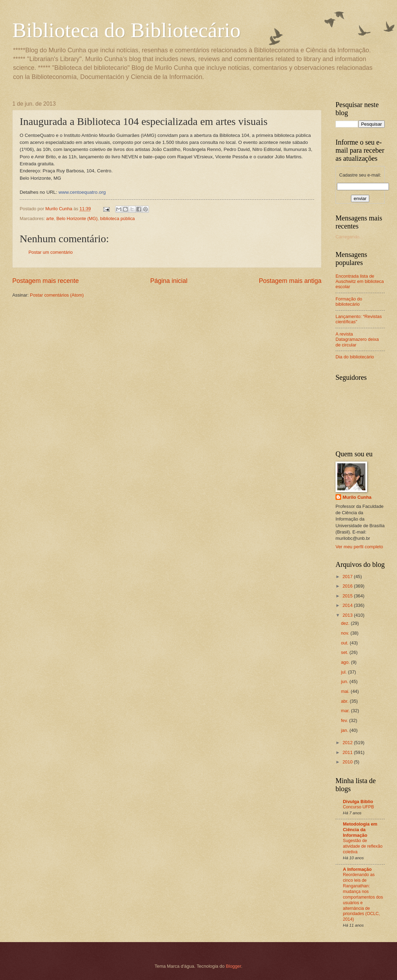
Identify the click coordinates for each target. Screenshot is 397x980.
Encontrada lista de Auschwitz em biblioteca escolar (360, 282)
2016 (348, 586)
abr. (345, 701)
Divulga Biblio (358, 802)
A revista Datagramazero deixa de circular (357, 339)
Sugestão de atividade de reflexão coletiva (363, 846)
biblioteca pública (118, 218)
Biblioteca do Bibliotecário (126, 30)
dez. (346, 623)
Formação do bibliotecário (349, 302)
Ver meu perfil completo (359, 547)
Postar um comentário (51, 252)
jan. (345, 730)
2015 (348, 596)
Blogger (234, 966)
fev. (345, 720)
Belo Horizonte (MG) (77, 218)
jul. (344, 672)
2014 (348, 605)
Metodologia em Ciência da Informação (360, 830)
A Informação (357, 869)
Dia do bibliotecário (355, 357)
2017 (348, 577)
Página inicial (169, 281)
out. (345, 643)
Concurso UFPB (358, 807)
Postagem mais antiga (290, 281)
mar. (346, 711)
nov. (346, 633)
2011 (348, 752)
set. (345, 652)
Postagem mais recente (45, 281)
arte (50, 218)
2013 (348, 615)
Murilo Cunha (357, 497)
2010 (348, 762)
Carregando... (349, 237)
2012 (348, 743)
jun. (345, 681)
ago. (346, 662)
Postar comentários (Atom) (57, 295)
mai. (346, 691)
